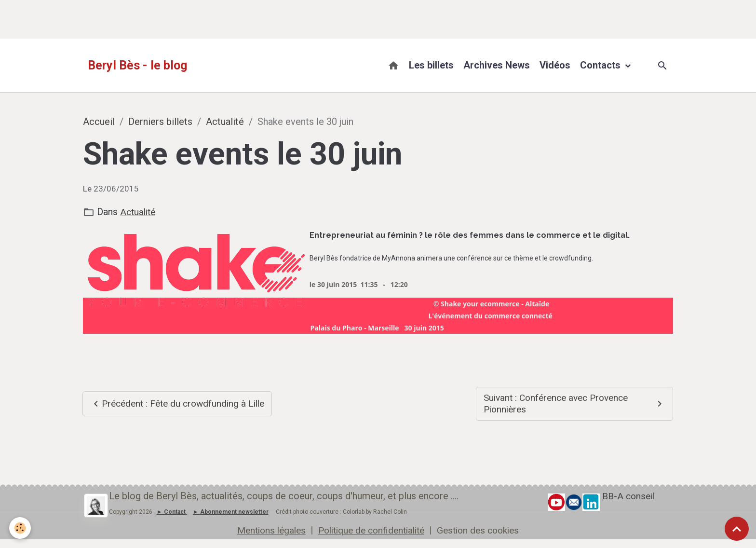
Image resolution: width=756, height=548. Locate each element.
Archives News (497, 65)
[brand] (137, 66)
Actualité (225, 122)
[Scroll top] (737, 529)
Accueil (99, 122)
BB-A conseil (630, 497)
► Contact (171, 513)
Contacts (601, 65)
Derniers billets (160, 122)
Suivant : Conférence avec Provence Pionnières (574, 404)
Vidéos (555, 65)
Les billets (431, 65)
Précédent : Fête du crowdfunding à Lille (171, 404)
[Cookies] (20, 528)
